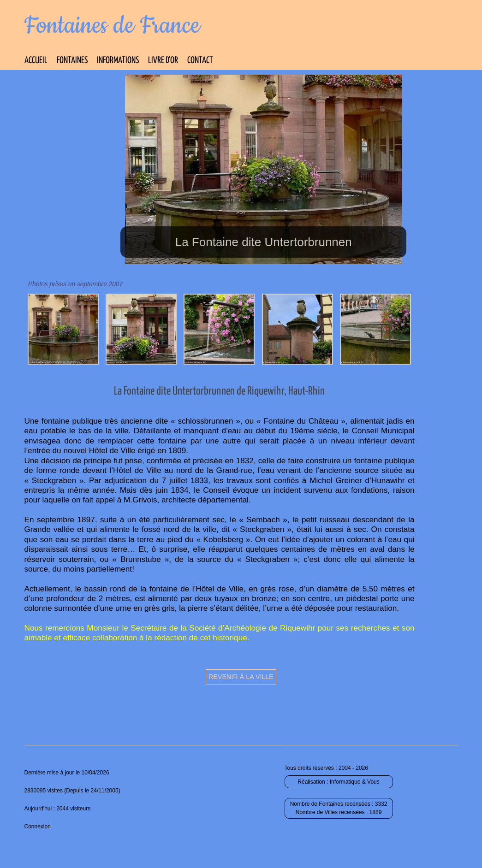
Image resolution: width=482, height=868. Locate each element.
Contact (200, 61)
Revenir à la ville (241, 677)
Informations (118, 61)
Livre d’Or (163, 61)
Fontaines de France (112, 26)
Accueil (36, 61)
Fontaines (72, 61)
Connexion (38, 827)
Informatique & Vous (355, 782)
